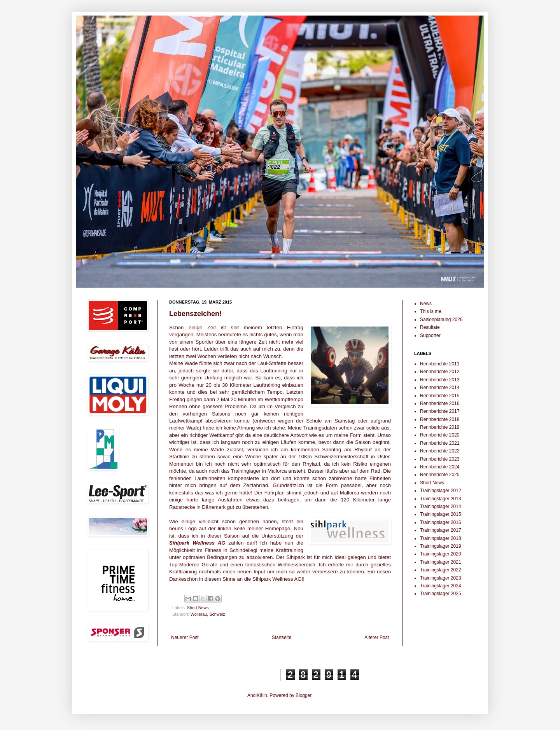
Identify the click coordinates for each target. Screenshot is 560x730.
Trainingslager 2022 (441, 570)
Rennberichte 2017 (440, 411)
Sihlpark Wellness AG (197, 543)
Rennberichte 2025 (440, 475)
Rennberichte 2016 (440, 403)
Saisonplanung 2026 (441, 320)
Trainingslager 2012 (441, 491)
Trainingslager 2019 (441, 546)
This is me (431, 311)
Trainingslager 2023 (441, 578)
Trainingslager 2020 (441, 554)
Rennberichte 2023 (440, 459)
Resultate (430, 327)
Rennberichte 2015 (440, 396)
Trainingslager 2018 (441, 538)
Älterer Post (377, 637)
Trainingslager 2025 (441, 594)
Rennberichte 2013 (440, 380)
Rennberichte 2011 (440, 364)
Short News (198, 608)
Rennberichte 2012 (440, 372)
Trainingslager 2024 (441, 586)
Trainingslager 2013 (441, 499)
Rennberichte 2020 (440, 435)
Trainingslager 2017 (441, 530)
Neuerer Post (185, 637)
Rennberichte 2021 (440, 443)
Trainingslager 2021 (441, 562)
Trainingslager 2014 (441, 506)
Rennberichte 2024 (440, 467)
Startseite (282, 637)
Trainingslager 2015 (441, 514)
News (426, 304)
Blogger (304, 695)
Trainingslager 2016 (441, 522)
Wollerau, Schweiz (208, 614)
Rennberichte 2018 (440, 419)
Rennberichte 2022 (440, 451)
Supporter (430, 335)
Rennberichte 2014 (440, 388)
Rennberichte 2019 (440, 427)
